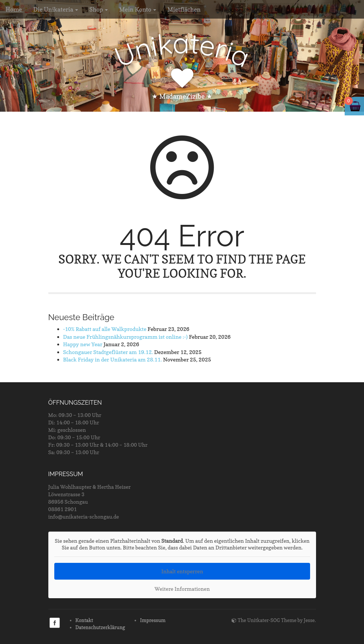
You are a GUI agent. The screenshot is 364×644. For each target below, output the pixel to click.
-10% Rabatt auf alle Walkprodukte (105, 329)
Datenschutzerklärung (100, 627)
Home (14, 9)
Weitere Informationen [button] (182, 589)
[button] (16, 628)
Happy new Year (83, 344)
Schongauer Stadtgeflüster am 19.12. (108, 352)
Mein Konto (138, 9)
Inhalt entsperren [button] (182, 571)
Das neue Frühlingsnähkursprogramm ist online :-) (125, 337)
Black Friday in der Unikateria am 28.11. (113, 359)
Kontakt (84, 620)
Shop (99, 9)
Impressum (153, 620)
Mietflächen (184, 9)
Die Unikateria (56, 9)
